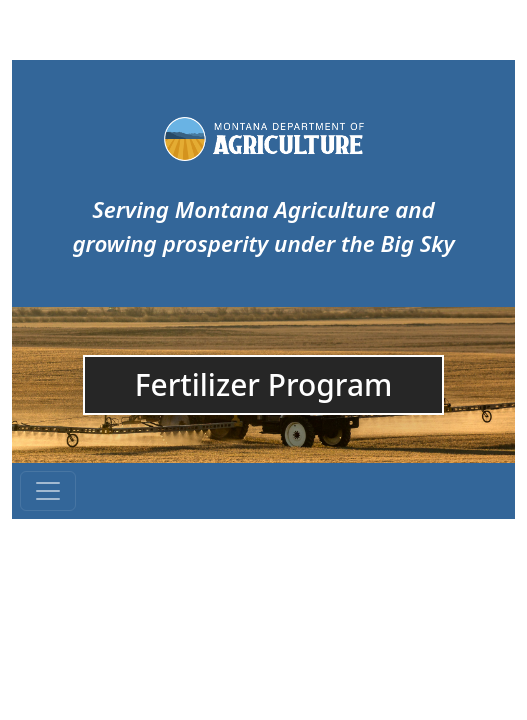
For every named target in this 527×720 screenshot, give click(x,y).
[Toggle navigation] (48, 491)
